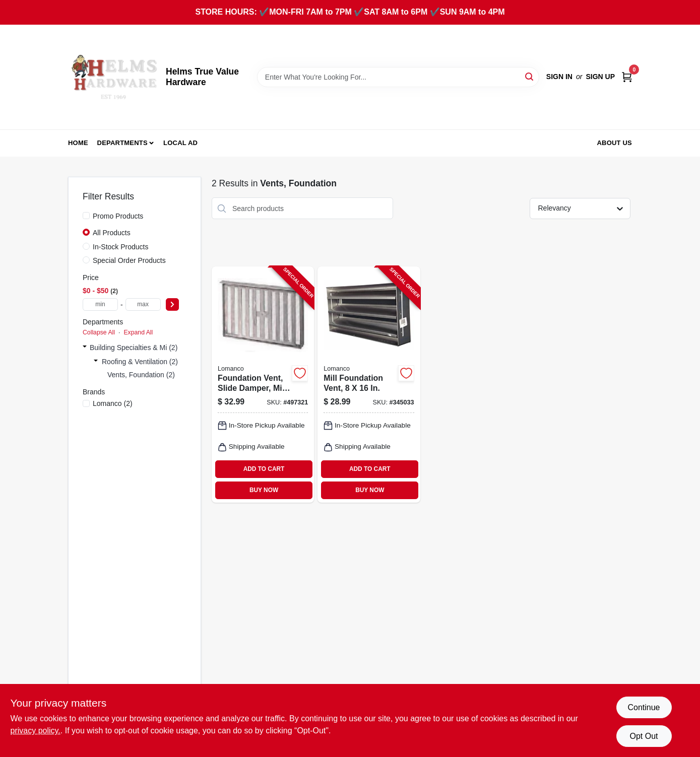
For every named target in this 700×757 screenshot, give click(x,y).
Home (78, 143)
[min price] (100, 304)
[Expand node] (85, 348)
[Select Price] (172, 304)
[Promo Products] (86, 216)
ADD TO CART (264, 469)
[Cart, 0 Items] (627, 77)
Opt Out (644, 736)
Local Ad (180, 143)
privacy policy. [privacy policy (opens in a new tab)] (36, 731)
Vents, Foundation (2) (141, 375)
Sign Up (600, 77)
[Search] (530, 76)
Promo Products (118, 216)
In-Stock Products (121, 247)
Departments (122, 143)
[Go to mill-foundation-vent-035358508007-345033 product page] (369, 384)
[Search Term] (398, 77)
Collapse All (99, 332)
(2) (113, 403)
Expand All (138, 332)
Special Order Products (129, 260)
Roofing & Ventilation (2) (140, 362)
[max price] (143, 304)
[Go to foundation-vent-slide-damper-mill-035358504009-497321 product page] (263, 384)
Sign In (559, 77)
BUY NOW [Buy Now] (264, 490)
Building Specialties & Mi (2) (134, 348)
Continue (644, 707)
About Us (615, 143)
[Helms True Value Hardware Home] (113, 77)
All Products (112, 233)
